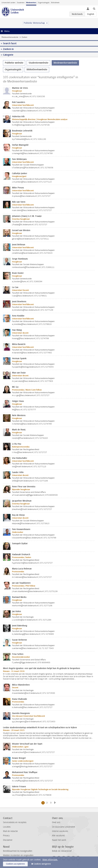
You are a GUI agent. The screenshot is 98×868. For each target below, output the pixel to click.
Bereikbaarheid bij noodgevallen (18, 851)
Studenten (21, 3)
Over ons (56, 822)
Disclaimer (8, 840)
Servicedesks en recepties (15, 822)
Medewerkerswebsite (10, 37)
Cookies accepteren (15, 864)
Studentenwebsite (39, 63)
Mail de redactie (10, 831)
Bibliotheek (55, 3)
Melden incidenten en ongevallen (18, 855)
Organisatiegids (44, 3)
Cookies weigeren (42, 864)
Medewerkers (31, 3)
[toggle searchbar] (94, 9)
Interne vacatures (60, 831)
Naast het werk (59, 840)
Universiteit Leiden (8, 3)
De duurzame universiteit (64, 827)
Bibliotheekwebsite (37, 69)
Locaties (7, 827)
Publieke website (14, 63)
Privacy (6, 836)
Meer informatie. (50, 860)
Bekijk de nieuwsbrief (62, 851)
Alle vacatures (58, 836)
